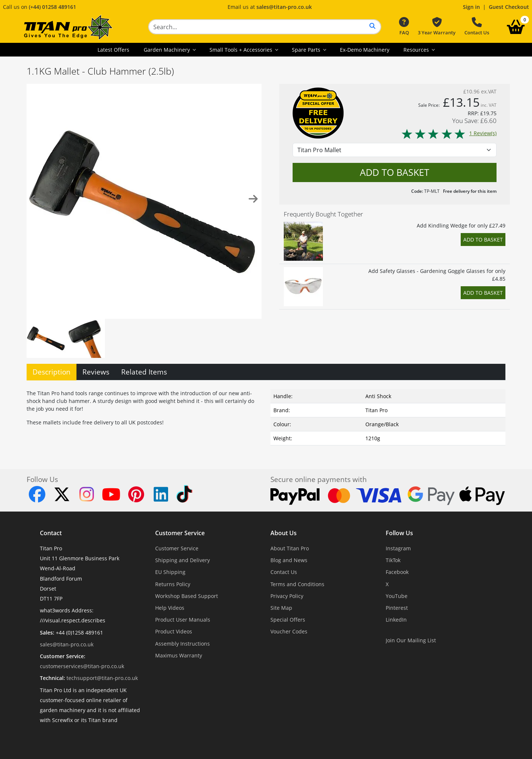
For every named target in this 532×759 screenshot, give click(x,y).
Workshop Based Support (187, 596)
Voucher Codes (289, 631)
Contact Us (477, 27)
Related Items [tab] (144, 372)
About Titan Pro (290, 548)
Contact (51, 533)
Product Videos (174, 631)
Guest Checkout (509, 7)
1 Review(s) (449, 133)
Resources (417, 50)
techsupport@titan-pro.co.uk (102, 678)
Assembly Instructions (183, 644)
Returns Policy (173, 584)
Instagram (398, 548)
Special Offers (288, 620)
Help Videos (170, 608)
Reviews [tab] (96, 372)
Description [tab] (52, 372)
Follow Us (399, 533)
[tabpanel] (266, 416)
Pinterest (397, 608)
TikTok (393, 560)
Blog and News (289, 560)
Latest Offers (113, 50)
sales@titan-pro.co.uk (284, 7)
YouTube (397, 596)
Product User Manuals (183, 620)
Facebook (397, 572)
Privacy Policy (287, 596)
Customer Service (180, 533)
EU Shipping (170, 572)
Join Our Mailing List (411, 640)
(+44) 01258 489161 (52, 7)
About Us (284, 533)
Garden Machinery (168, 50)
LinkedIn (396, 620)
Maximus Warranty (179, 655)
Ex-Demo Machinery (365, 50)
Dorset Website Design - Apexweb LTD (291, 738)
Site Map (281, 608)
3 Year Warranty (437, 27)
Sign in (471, 7)
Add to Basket (483, 240)
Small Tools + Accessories (242, 50)
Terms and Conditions (297, 584)
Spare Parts (307, 50)
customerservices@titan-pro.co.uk (82, 666)
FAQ (404, 27)
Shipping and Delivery (183, 560)
